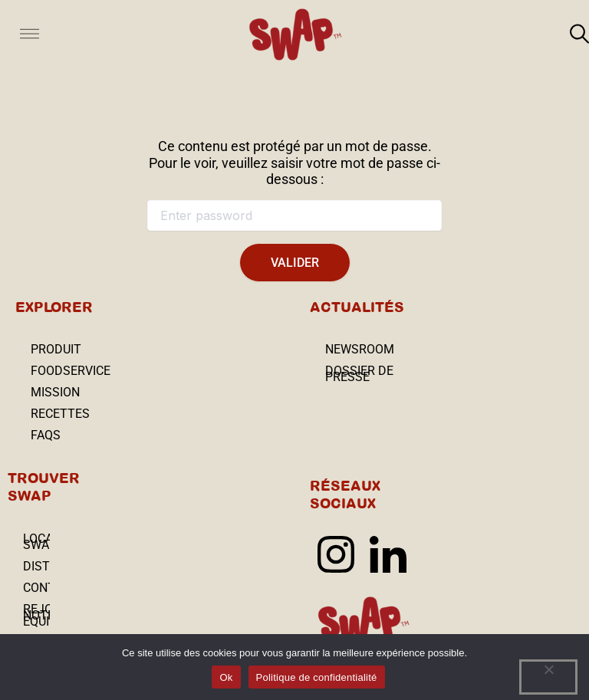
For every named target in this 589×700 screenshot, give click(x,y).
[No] (548, 677)
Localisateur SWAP (36, 542)
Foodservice (71, 371)
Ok (226, 677)
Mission (55, 392)
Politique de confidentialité (317, 677)
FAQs (46, 435)
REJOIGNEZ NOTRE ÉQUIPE (36, 615)
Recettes (60, 414)
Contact (36, 588)
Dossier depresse (359, 374)
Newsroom (360, 349)
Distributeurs (36, 566)
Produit (56, 349)
